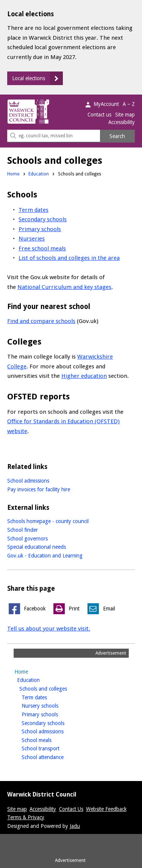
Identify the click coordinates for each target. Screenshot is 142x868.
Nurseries (32, 239)
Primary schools (40, 229)
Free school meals (42, 248)
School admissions (28, 481)
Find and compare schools (41, 321)
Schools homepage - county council (48, 521)
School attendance (55, 757)
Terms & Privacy (26, 817)
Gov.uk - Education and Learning (45, 556)
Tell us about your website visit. (49, 629)
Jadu (75, 826)
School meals (48, 740)
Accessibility (122, 122)
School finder (23, 530)
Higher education (84, 376)
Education (39, 174)
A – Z (129, 104)
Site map (125, 115)
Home (13, 174)
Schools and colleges (55, 688)
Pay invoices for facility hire (39, 489)
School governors (27, 539)
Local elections (29, 78)
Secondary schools (43, 219)
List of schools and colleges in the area (69, 258)
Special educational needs (37, 547)
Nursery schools (52, 705)
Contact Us (71, 809)
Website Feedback (106, 809)
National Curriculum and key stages (64, 287)
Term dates (34, 210)
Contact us (99, 115)
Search (117, 136)
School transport (52, 748)
